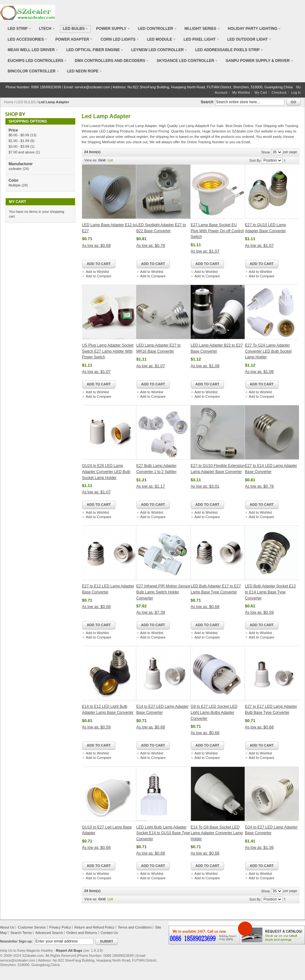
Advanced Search (49, 933)
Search (207, 102)
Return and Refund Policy (94, 927)
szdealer (15, 169)
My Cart (261, 92)
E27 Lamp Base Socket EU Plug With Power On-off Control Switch (217, 231)
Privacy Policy (60, 927)
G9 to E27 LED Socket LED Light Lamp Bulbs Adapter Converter (214, 712)
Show (266, 152)
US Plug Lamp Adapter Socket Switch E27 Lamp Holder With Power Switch (108, 351)
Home (9, 102)
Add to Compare (98, 276)
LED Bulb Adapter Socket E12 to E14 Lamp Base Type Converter (270, 592)
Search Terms (21, 933)
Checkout (279, 92)
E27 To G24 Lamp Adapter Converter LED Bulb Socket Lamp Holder (268, 351)
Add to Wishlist (97, 272)
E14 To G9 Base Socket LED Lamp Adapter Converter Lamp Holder (217, 833)
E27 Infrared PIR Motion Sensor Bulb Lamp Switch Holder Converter (163, 592)
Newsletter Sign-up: (16, 941)
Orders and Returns (82, 933)
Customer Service (32, 927)
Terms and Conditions (135, 927)
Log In (296, 92)
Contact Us (109, 933)
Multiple (15, 185)
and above (22, 152)
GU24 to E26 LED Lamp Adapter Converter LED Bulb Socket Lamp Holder (106, 472)
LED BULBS (26, 102)
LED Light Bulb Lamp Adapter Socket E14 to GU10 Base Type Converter (163, 833)
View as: (91, 160)
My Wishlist (241, 92)
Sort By (255, 160)
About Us (7, 927)
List (110, 160)
